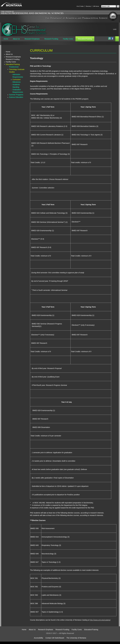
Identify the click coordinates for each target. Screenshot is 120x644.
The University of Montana (76, 638)
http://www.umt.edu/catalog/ (100, 620)
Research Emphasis (32, 39)
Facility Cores (68, 39)
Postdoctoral (14, 67)
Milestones (16, 82)
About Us (16, 39)
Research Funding (51, 39)
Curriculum (17, 79)
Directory (88, 6)
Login (115, 29)
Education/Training (85, 39)
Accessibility (39, 638)
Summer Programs (16, 95)
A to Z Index (80, 6)
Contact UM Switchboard (55, 638)
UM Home (96, 6)
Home (6, 39)
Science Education (16, 97)
